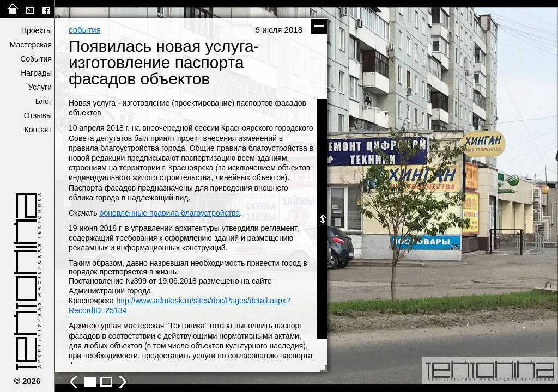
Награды (36, 73)
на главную (13, 9)
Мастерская (31, 45)
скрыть (319, 26)
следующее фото (432, 196)
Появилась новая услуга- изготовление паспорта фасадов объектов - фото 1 (90, 382)
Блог (44, 101)
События (36, 59)
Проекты (37, 30)
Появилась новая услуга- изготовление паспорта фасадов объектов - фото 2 (106, 382)
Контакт (38, 130)
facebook (46, 9)
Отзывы (38, 115)
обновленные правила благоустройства (169, 213)
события (85, 30)
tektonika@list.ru (29, 9)
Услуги (40, 87)
